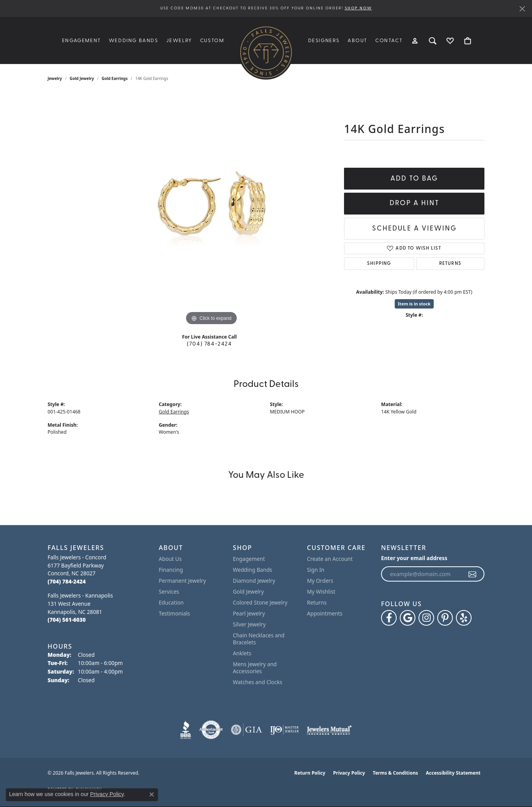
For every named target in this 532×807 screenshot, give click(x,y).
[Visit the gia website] (246, 730)
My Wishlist (321, 592)
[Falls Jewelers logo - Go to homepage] (266, 52)
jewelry (55, 78)
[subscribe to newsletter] (473, 574)
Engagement (82, 41)
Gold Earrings (114, 78)
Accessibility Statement (453, 773)
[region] (211, 210)
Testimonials (174, 613)
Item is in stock (414, 304)
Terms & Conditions (395, 773)
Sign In (316, 570)
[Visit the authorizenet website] (211, 730)
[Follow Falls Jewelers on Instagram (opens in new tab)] (426, 618)
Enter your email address (414, 558)
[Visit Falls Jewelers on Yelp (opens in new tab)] (464, 618)
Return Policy (310, 773)
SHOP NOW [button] (358, 8)
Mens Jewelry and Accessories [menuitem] (255, 668)
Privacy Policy (349, 773)
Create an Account (330, 559)
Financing (171, 570)
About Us (170, 559)
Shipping (379, 264)
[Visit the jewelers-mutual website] (329, 730)
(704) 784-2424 (209, 344)
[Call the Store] (67, 581)
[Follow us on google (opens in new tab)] (408, 618)
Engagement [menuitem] (249, 559)
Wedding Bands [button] (134, 41)
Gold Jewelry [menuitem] (248, 592)
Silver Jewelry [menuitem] (249, 624)
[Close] (522, 9)
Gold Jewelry (82, 78)
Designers (324, 41)
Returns (450, 264)
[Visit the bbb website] (186, 730)
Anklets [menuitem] (242, 653)
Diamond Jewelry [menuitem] (254, 581)
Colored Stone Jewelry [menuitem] (260, 602)
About (357, 41)
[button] (415, 41)
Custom (212, 41)
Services (169, 592)
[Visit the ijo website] (285, 730)
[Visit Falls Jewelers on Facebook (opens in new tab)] (389, 618)
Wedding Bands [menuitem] (253, 570)
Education (171, 602)
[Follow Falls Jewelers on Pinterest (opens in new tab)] (445, 618)
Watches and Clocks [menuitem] (258, 682)
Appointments (325, 613)
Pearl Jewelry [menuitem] (249, 613)
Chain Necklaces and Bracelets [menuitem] (259, 639)
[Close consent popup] (152, 795)
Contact (389, 41)
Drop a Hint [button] (414, 203)
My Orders (320, 581)
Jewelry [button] (179, 41)
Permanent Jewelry (182, 581)
